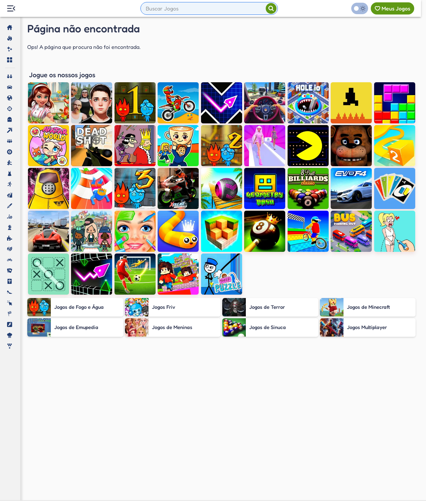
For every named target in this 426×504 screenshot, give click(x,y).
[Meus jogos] (392, 8)
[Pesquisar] (271, 8)
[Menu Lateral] (11, 9)
